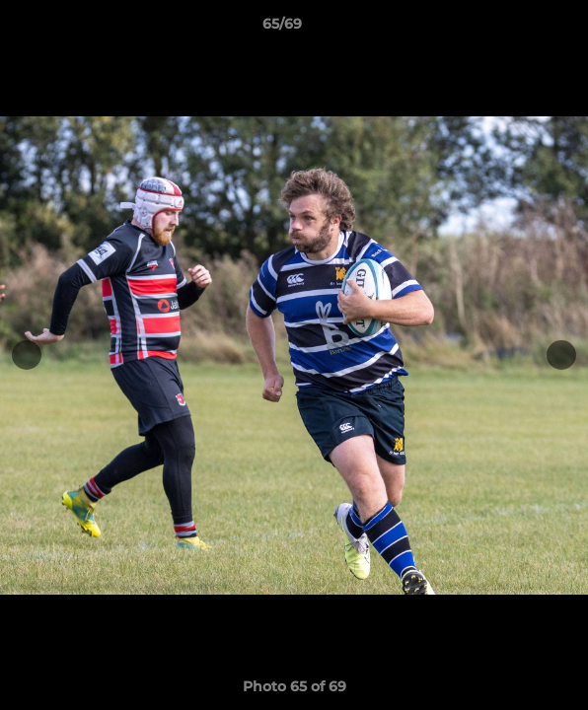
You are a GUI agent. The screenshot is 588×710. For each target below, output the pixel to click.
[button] (517, 29)
